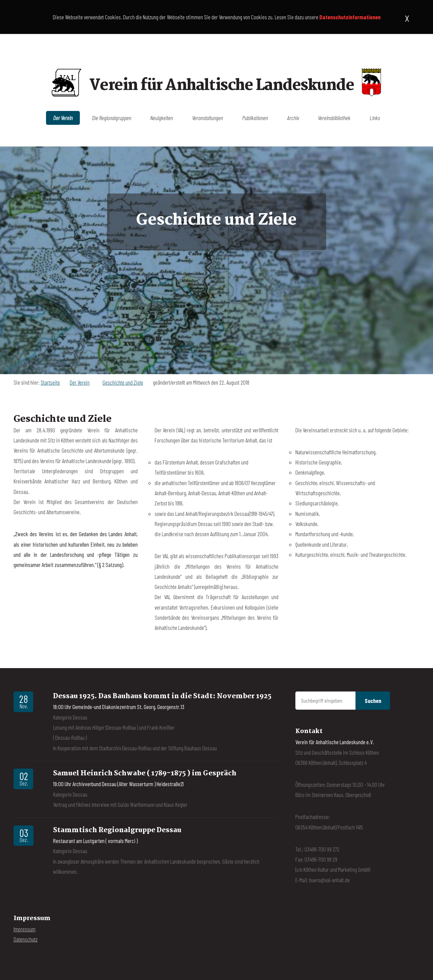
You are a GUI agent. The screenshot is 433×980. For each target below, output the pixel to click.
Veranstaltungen (208, 118)
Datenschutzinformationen (350, 17)
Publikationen (255, 118)
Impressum (25, 929)
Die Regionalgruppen (112, 118)
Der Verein (63, 118)
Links (375, 118)
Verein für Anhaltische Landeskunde (222, 85)
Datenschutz (26, 939)
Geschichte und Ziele (123, 382)
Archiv (293, 118)
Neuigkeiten (162, 118)
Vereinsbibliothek (334, 118)
